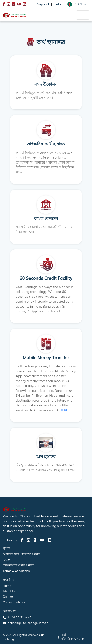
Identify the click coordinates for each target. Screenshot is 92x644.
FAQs (7, 560)
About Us (9, 591)
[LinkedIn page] (50, 540)
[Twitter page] (35, 540)
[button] (77, 4)
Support (43, 4)
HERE (64, 410)
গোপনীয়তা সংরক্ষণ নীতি (18, 565)
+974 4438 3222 (19, 617)
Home (7, 586)
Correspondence (14, 602)
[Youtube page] (42, 540)
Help (57, 4)
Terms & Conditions (16, 571)
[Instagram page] (28, 540)
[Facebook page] (22, 540)
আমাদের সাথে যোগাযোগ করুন (22, 554)
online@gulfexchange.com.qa (28, 623)
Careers (8, 597)
